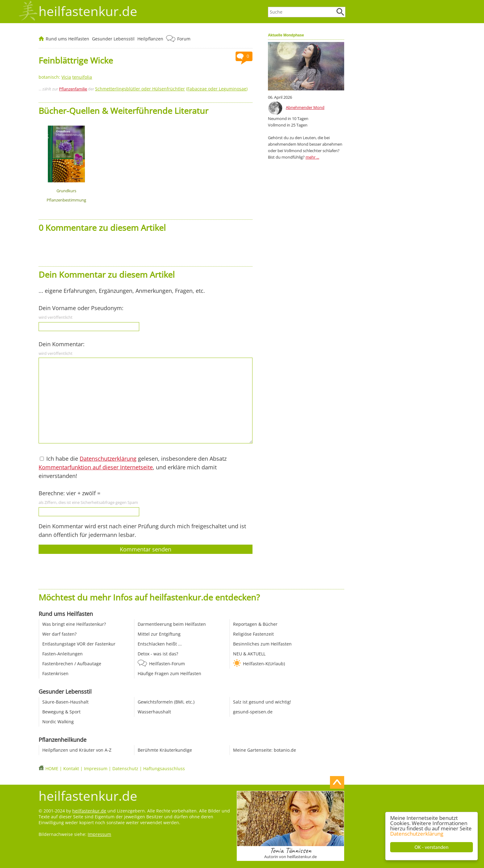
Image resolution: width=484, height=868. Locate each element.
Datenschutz (125, 768)
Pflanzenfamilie (73, 89)
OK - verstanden (432, 847)
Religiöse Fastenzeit (253, 634)
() (171, 89)
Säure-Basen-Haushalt (65, 702)
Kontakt (71, 768)
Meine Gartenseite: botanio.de (265, 750)
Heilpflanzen (150, 39)
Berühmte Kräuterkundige (165, 750)
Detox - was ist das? (158, 654)
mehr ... (312, 157)
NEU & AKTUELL (249, 654)
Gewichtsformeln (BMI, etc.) (166, 702)
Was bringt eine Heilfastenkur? (74, 624)
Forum (184, 39)
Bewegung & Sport (61, 712)
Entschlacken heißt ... (160, 644)
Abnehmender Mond (305, 107)
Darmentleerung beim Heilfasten (172, 624)
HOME (52, 768)
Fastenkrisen (55, 673)
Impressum (96, 768)
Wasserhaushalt (154, 712)
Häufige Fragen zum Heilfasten (169, 673)
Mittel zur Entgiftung (159, 634)
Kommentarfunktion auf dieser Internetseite (96, 467)
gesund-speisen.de (253, 712)
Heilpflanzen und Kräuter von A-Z (77, 750)
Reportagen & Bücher (255, 624)
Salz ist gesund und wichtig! (262, 702)
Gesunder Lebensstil (113, 39)
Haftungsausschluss (164, 768)
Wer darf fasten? (59, 634)
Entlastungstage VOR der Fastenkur (79, 644)
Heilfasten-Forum (167, 664)
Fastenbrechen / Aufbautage (72, 664)
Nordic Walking (58, 722)
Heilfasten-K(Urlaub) (264, 664)
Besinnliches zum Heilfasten (262, 644)
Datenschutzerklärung (417, 834)
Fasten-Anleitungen (63, 654)
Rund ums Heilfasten (67, 39)
